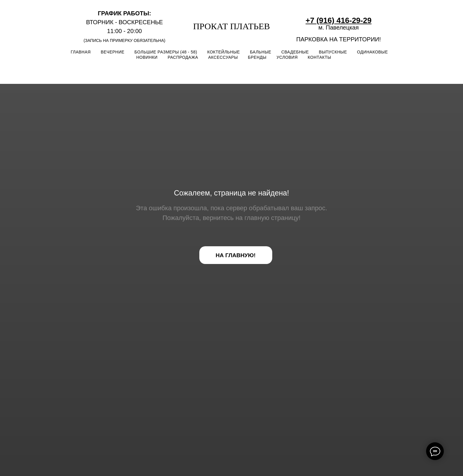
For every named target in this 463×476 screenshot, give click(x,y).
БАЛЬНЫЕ (260, 52)
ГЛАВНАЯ (81, 52)
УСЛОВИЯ (287, 57)
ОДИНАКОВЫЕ (372, 52)
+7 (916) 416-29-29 (339, 20)
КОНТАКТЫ (319, 57)
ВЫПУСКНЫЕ (333, 52)
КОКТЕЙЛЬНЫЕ (224, 52)
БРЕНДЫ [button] (257, 57)
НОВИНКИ (147, 57)
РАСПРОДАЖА (183, 57)
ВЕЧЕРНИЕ (113, 52)
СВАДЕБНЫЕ (295, 52)
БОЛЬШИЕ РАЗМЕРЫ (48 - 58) (166, 52)
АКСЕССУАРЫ (223, 57)
